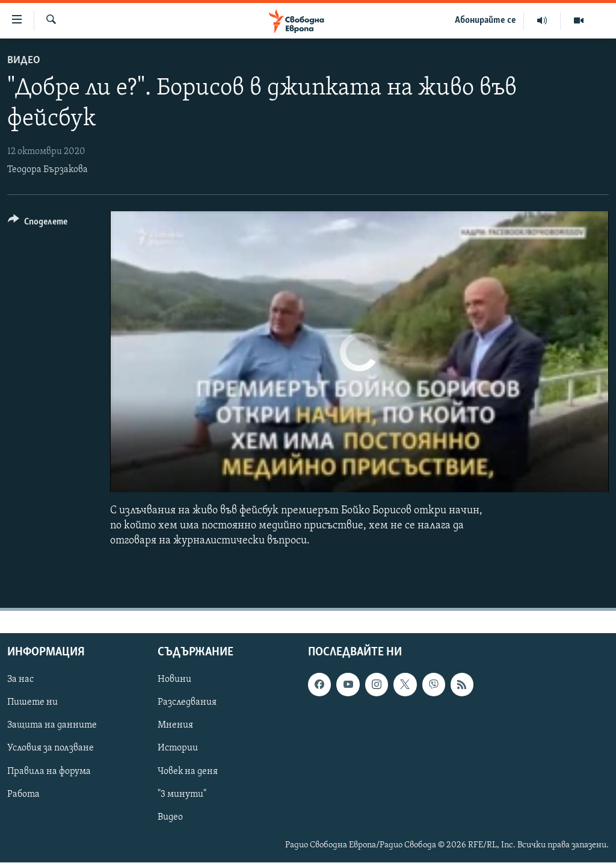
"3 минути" (182, 794)
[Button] (38, 224)
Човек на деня (188, 772)
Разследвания (187, 703)
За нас (20, 680)
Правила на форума (49, 772)
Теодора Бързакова (48, 170)
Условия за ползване (51, 749)
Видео (24, 60)
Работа (23, 794)
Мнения (175, 726)
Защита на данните (52, 726)
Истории (178, 749)
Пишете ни (32, 703)
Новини (174, 680)
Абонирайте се (485, 20)
